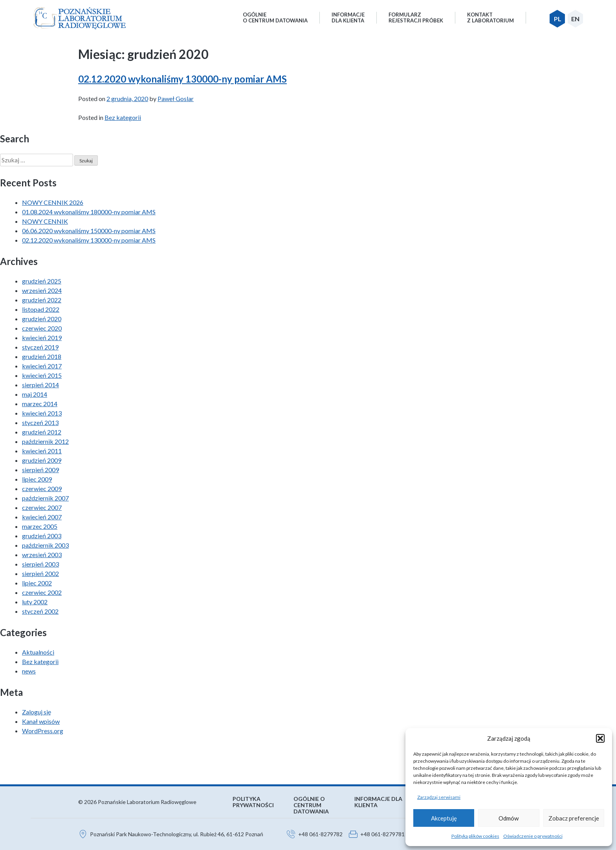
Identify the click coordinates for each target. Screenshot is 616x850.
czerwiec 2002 (42, 592)
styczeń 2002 (40, 611)
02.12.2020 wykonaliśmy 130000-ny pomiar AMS (182, 79)
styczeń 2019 (40, 347)
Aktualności (38, 652)
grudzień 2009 (42, 460)
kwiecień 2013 (42, 413)
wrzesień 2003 (42, 555)
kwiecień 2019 (42, 338)
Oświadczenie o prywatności (533, 836)
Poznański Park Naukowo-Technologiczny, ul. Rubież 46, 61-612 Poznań (177, 834)
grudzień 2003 (42, 536)
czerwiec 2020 (42, 328)
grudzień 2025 (42, 281)
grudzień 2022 (42, 300)
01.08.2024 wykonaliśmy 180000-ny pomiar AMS (89, 212)
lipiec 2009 (37, 479)
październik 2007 (45, 498)
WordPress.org (43, 731)
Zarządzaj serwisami (439, 797)
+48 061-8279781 (382, 834)
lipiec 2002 (37, 583)
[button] (600, 738)
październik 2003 (45, 545)
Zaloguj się (37, 712)
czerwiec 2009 (42, 488)
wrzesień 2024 (42, 290)
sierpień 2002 (40, 573)
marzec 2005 (40, 526)
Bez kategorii (123, 117)
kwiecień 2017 (42, 366)
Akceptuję (444, 818)
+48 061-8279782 (320, 834)
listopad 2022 (41, 309)
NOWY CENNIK (45, 221)
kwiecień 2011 (42, 451)
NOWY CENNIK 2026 (53, 202)
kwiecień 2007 (42, 517)
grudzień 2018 (42, 356)
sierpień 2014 (40, 385)
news (29, 671)
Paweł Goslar (176, 98)
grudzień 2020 (42, 319)
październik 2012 (45, 441)
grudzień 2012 (42, 432)
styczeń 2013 (40, 422)
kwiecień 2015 (42, 375)
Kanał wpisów (41, 721)
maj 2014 (35, 394)
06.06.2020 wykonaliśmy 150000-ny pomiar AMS (89, 231)
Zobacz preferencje (574, 818)
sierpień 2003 (40, 564)
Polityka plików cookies (475, 836)
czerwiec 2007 (42, 507)
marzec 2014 (40, 404)
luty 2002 (35, 602)
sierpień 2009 (40, 470)
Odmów (509, 818)
